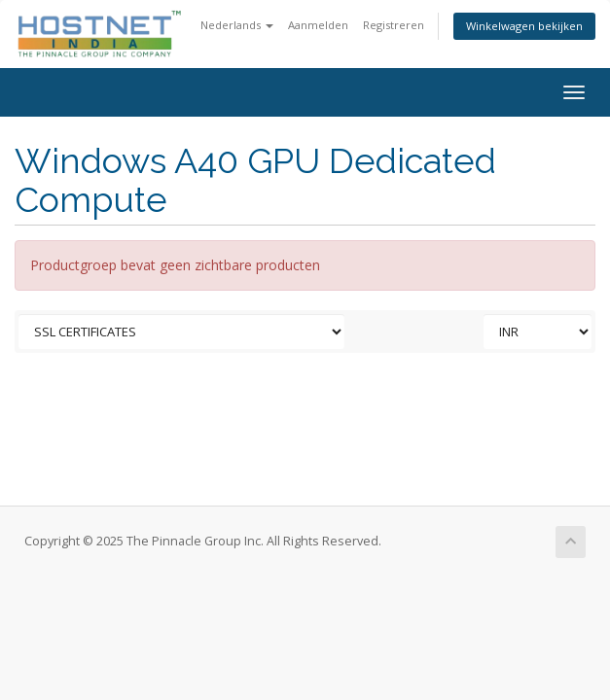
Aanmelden (318, 25)
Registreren (394, 25)
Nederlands (237, 25)
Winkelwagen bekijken (524, 26)
